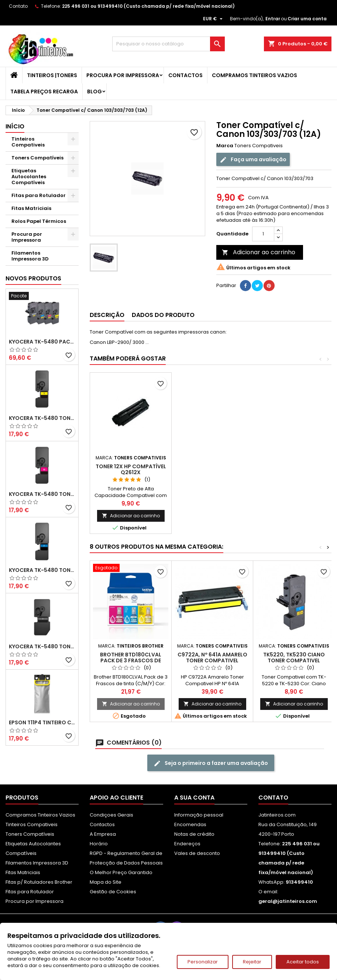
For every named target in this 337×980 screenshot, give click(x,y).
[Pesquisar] (168, 44)
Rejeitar (252, 962)
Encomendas (190, 824)
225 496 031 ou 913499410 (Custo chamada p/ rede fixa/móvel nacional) (148, 6)
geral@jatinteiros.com (288, 901)
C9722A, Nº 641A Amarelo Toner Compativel (212, 658)
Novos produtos (33, 278)
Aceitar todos (303, 962)
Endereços (187, 844)
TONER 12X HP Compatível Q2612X (131, 469)
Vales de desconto (197, 853)
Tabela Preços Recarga (44, 92)
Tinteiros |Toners (52, 75)
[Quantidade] (263, 234)
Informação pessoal (199, 815)
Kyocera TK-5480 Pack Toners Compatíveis (42, 342)
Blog (94, 92)
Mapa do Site (106, 882)
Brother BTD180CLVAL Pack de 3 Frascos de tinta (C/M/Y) (131, 660)
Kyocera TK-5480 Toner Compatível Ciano (42, 570)
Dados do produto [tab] (163, 315)
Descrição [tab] (107, 315)
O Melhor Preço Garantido (121, 872)
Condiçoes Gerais (111, 815)
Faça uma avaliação (253, 160)
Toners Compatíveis (37, 158)
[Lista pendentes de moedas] (214, 19)
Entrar (273, 19)
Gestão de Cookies (113, 892)
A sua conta (194, 798)
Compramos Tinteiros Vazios (255, 75)
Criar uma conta (307, 19)
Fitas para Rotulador (39, 195)
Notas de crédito (194, 834)
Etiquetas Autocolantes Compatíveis (29, 177)
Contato (18, 6)
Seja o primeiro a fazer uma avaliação (211, 763)
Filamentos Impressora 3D (30, 256)
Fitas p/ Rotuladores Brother (39, 882)
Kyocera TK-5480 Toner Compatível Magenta (42, 494)
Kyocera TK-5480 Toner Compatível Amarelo (42, 418)
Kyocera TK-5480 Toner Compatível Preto (42, 646)
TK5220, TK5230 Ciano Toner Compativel (294, 658)
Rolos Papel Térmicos (39, 221)
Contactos (185, 75)
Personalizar (203, 962)
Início (15, 126)
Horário (99, 844)
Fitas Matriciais (31, 208)
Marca (225, 146)
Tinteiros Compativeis (28, 142)
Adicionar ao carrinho (259, 252)
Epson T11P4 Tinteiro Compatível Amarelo (42, 722)
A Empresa (103, 834)
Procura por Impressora (123, 75)
